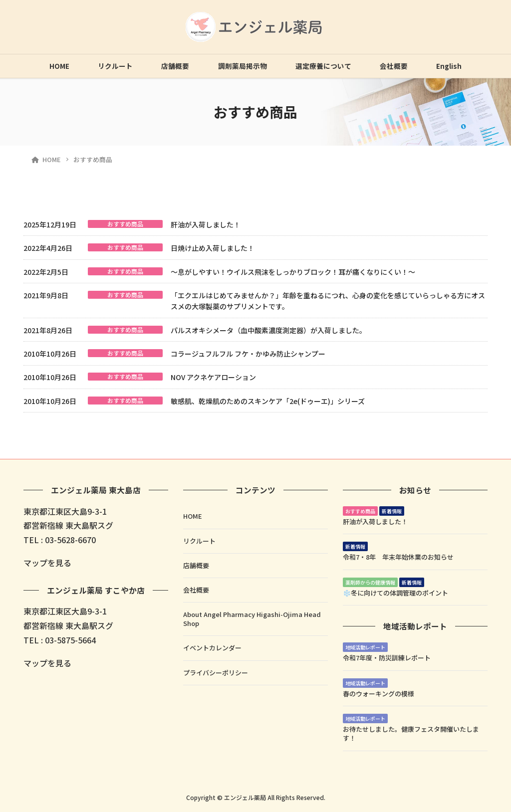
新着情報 (392, 511)
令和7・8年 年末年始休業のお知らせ (398, 557)
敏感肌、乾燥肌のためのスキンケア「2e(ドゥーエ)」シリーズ (268, 401)
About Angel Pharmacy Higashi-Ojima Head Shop (252, 619)
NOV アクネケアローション (213, 377)
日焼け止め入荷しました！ (213, 248)
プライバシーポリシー (216, 673)
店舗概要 (175, 66)
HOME (59, 66)
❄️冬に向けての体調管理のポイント (395, 593)
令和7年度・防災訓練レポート (387, 658)
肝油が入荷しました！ (206, 224)
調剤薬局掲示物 (243, 66)
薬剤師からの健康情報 (370, 582)
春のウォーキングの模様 (379, 694)
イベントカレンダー (212, 648)
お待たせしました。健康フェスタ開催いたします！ (411, 733)
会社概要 (394, 66)
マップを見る (47, 563)
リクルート (115, 66)
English (449, 66)
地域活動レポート (365, 647)
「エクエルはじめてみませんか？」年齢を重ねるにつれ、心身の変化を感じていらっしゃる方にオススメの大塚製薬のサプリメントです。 (328, 301)
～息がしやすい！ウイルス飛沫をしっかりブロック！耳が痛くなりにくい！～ (293, 272)
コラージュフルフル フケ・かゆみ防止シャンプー (248, 354)
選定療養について (323, 66)
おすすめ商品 (125, 224)
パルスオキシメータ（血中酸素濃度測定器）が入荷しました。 (268, 330)
